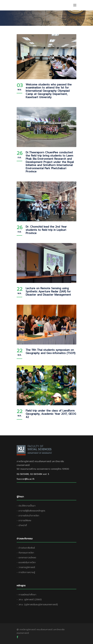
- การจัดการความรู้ (26, 572)
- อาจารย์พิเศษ (24, 521)
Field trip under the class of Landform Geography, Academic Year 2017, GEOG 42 (51, 414)
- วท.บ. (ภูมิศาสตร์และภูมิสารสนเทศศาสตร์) (37, 605)
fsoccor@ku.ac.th (26, 479)
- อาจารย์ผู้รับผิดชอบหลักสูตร (31, 511)
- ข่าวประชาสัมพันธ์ (26, 548)
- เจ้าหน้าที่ (22, 525)
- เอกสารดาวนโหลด (26, 558)
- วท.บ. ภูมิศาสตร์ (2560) (29, 600)
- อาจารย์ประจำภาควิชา (28, 516)
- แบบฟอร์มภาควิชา (26, 562)
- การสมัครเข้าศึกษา (26, 595)
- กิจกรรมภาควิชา (25, 553)
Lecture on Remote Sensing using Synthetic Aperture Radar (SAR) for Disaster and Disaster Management (48, 291)
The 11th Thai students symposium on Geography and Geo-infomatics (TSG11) (51, 351)
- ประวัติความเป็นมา (26, 506)
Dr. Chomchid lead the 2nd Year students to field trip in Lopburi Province (46, 230)
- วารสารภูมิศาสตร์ (26, 567)
